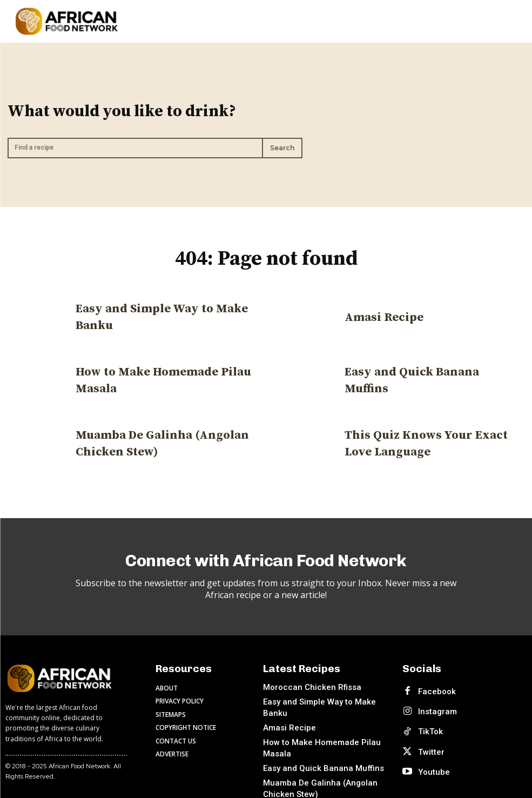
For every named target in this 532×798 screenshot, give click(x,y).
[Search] (282, 146)
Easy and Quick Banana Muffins (425, 376)
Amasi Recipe (381, 313)
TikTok (425, 710)
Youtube (428, 738)
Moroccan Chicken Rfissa (304, 681)
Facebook (431, 682)
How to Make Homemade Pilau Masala (325, 724)
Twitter (425, 724)
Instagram (432, 696)
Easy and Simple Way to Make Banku (321, 696)
